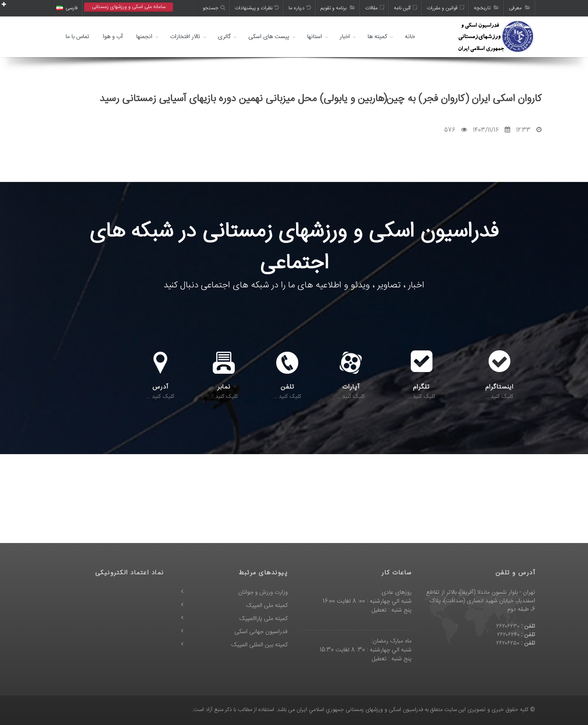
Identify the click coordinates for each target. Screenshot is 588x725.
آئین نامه (405, 8)
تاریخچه (486, 8)
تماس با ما (77, 37)
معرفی (520, 8)
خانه (410, 37)
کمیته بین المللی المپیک (260, 645)
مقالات (375, 8)
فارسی (67, 8)
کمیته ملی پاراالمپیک (264, 619)
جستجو (214, 8)
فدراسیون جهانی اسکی (261, 632)
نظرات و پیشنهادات (257, 8)
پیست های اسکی (269, 37)
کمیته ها (377, 37)
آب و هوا (113, 37)
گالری (224, 37)
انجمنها (144, 37)
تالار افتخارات (185, 37)
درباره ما (300, 8)
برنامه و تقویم (338, 8)
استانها (315, 37)
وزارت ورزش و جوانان (263, 593)
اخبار (345, 37)
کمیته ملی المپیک (267, 606)
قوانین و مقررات (445, 8)
